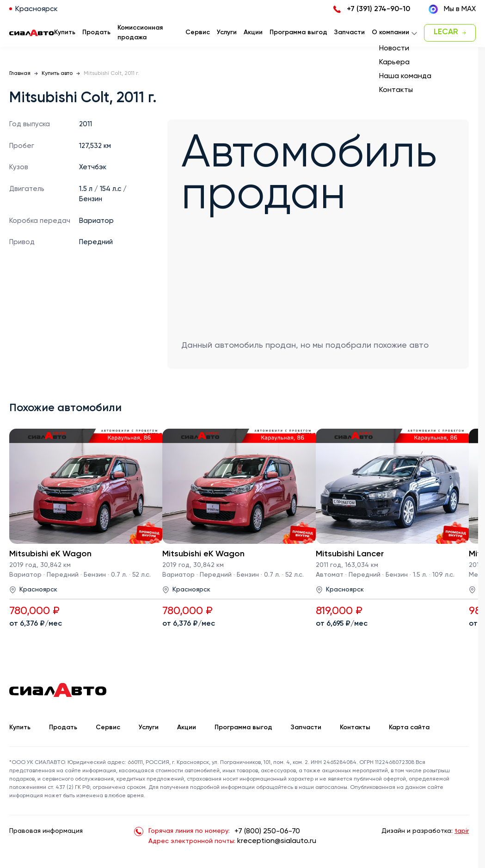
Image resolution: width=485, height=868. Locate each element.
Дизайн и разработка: (425, 831)
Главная (20, 74)
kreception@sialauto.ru (277, 841)
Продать (96, 32)
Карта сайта (409, 727)
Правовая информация (46, 831)
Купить (20, 727)
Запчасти (306, 727)
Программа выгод (243, 727)
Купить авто (57, 74)
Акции (187, 727)
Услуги (149, 727)
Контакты (355, 727)
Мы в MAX (452, 9)
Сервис (108, 727)
